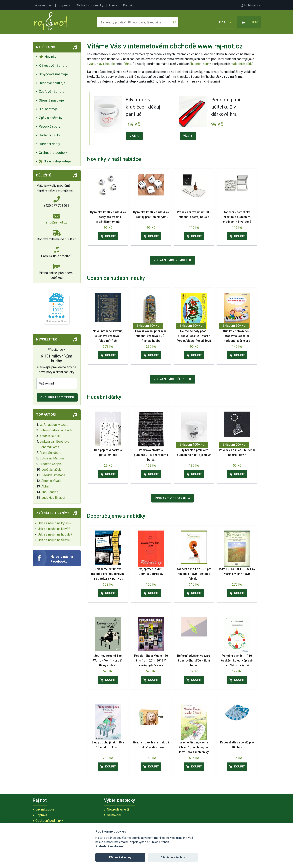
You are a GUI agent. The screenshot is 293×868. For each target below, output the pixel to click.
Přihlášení (251, 5)
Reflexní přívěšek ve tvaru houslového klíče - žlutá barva (194, 661)
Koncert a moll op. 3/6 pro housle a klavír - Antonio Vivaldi (194, 574)
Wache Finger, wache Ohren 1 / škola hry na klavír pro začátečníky (194, 747)
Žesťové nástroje (52, 92)
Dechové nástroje (52, 83)
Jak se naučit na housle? (55, 534)
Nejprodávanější (118, 809)
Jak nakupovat (43, 5)
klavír (100, 64)
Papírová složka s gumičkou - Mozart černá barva (151, 455)
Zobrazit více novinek (173, 260)
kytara (91, 64)
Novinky (48, 57)
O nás (113, 5)
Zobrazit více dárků (173, 498)
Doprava (64, 5)
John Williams (49, 447)
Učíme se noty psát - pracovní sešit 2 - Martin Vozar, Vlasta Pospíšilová (194, 336)
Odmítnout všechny (173, 857)
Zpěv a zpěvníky (51, 118)
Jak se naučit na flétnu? (54, 540)
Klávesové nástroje (53, 65)
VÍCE (134, 136)
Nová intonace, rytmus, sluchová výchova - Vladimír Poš (108, 336)
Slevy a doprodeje (55, 161)
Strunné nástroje (51, 100)
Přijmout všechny (120, 857)
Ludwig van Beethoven (55, 442)
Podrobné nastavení (109, 846)
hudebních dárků (242, 64)
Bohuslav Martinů (52, 458)
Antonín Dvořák (50, 436)
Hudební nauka (50, 135)
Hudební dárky (49, 144)
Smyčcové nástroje (53, 74)
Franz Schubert (50, 453)
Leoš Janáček (51, 470)
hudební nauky (201, 64)
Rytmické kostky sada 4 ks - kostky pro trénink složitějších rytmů (108, 217)
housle (110, 64)
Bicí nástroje (48, 109)
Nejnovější (114, 815)
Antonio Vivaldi (52, 481)
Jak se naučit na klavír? (54, 529)
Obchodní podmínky (90, 5)
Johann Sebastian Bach (56, 430)
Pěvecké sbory (50, 126)
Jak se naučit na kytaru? (55, 523)
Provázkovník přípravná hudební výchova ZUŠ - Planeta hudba (151, 336)
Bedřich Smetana (53, 475)
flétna (127, 64)
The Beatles (50, 492)
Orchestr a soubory (53, 153)
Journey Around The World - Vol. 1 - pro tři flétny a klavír (108, 661)
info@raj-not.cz (56, 222)
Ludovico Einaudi (53, 498)
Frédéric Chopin (51, 464)
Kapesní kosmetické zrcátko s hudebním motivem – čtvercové (237, 217)
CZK (225, 22)
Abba (45, 486)
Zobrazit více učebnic (173, 379)
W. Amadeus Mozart (54, 425)
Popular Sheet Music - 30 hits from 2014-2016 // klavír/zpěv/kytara (151, 661)
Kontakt (128, 5)
